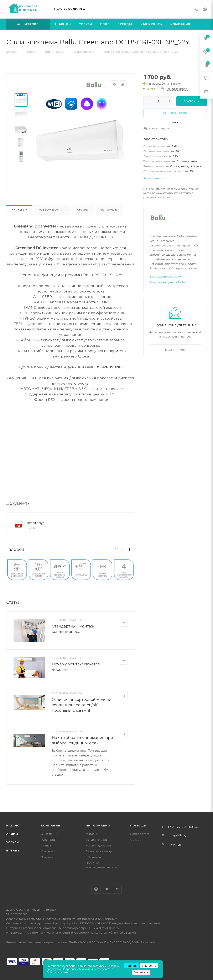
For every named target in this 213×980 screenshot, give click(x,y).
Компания (50, 825)
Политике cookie (57, 972)
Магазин (92, 834)
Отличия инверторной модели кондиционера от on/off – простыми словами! (82, 705)
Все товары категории (165, 276)
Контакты (47, 851)
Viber (117, 889)
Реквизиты (48, 840)
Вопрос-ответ (140, 834)
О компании (50, 834)
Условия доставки (98, 845)
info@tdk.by (177, 835)
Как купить (110, 210)
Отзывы (83, 210)
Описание (19, 210)
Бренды (13, 850)
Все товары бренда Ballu (167, 282)
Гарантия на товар (99, 851)
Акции (12, 834)
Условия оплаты (97, 840)
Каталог (14, 825)
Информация (98, 825)
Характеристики (52, 210)
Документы (49, 857)
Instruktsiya (36, 523)
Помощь (138, 825)
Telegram (107, 889)
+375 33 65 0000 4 (69, 9)
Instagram (96, 889)
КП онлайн (93, 857)
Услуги (13, 842)
